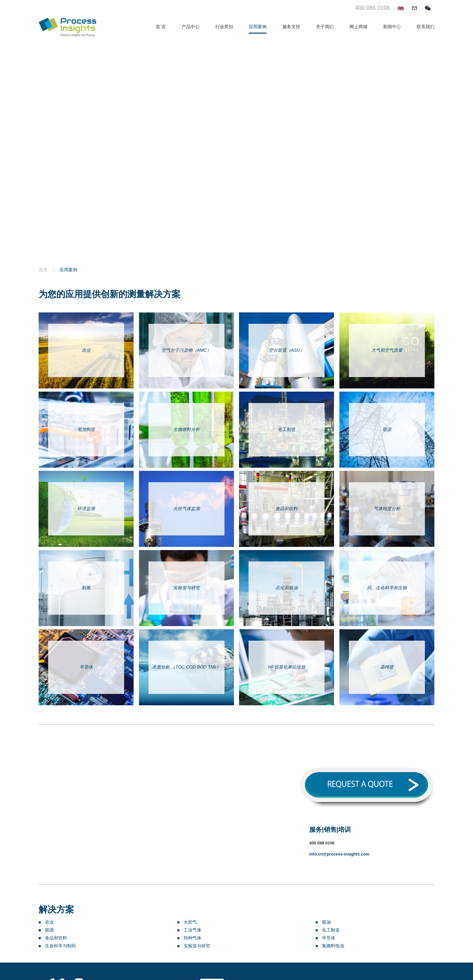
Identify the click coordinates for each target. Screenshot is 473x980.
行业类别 (224, 27)
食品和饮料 (56, 938)
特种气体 (192, 938)
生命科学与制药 (60, 946)
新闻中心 (392, 27)
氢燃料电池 (333, 946)
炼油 (326, 922)
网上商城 (358, 27)
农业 (49, 922)
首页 (49, 270)
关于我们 (325, 27)
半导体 (329, 938)
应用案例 (258, 27)
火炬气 (190, 922)
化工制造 (331, 930)
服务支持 (291, 27)
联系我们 (426, 27)
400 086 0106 (373, 8)
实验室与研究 (197, 946)
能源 (49, 930)
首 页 (161, 27)
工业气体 (192, 930)
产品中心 (191, 27)
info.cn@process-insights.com (339, 854)
